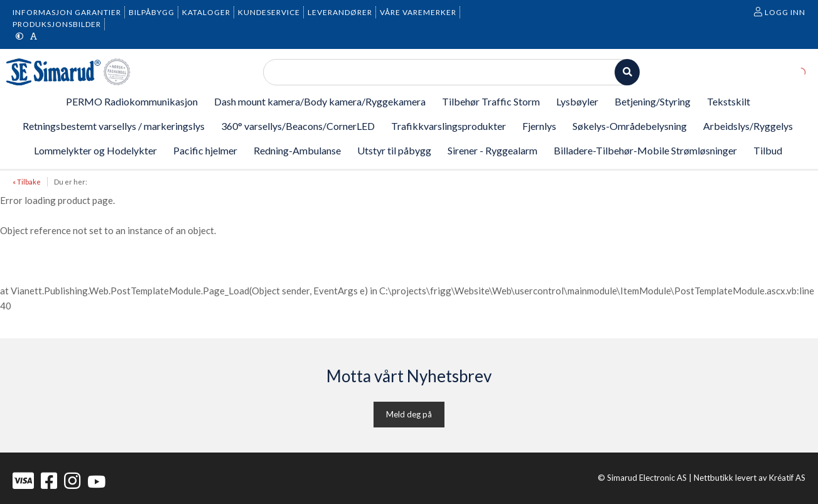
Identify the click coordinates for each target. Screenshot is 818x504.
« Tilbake (27, 182)
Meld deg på (409, 414)
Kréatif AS (787, 478)
